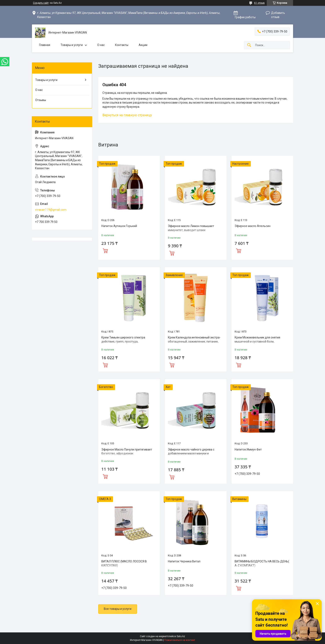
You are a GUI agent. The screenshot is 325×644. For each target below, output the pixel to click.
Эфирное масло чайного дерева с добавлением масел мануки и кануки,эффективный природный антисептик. (191, 456)
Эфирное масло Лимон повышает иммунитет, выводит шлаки (191, 228)
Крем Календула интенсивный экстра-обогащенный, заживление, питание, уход (194, 341)
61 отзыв (259, 3)
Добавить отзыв (278, 15)
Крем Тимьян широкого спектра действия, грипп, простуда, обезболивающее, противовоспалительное (123, 344)
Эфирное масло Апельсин (253, 226)
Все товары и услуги (118, 609)
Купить (105, 250)
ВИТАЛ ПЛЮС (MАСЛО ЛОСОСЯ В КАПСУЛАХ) (124, 563)
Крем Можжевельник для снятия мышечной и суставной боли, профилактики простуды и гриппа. (258, 341)
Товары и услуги (72, 45)
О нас (101, 45)
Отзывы (41, 100)
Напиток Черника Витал (184, 561)
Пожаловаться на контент (180, 640)
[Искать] (249, 45)
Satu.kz (181, 636)
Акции (143, 45)
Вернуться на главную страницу (127, 115)
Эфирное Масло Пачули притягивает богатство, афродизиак (127, 452)
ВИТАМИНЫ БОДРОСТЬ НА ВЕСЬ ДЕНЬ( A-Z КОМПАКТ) (262, 563)
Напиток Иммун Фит (248, 449)
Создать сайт (41, 3)
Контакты (122, 45)
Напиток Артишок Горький (119, 226)
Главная (45, 45)
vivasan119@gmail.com (51, 210)
